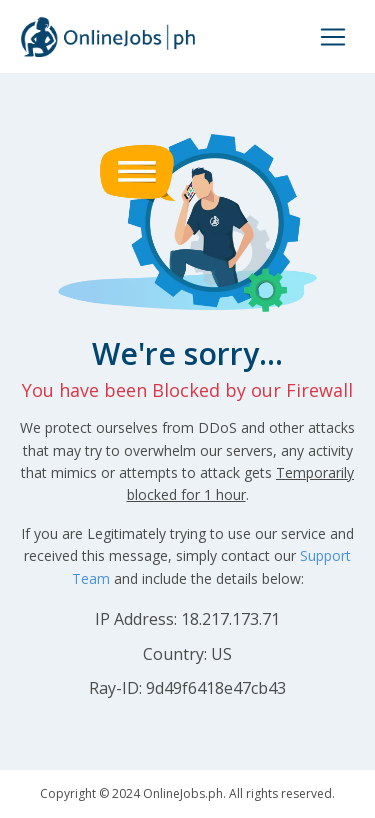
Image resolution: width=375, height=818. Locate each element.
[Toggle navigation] (333, 37)
